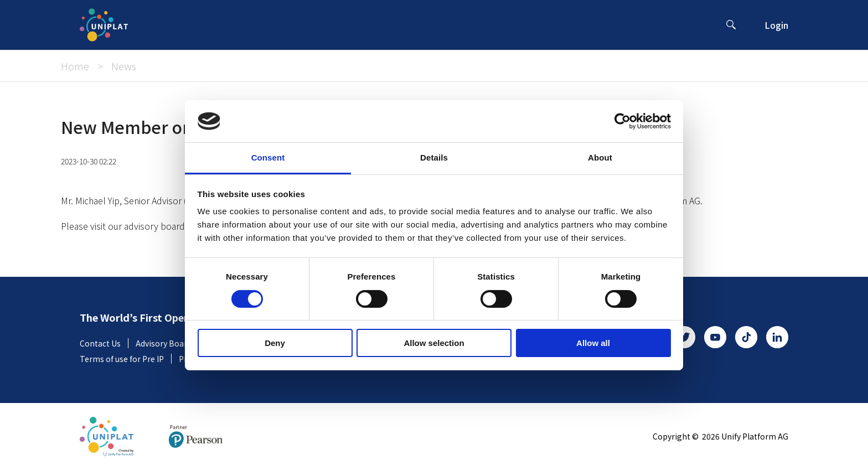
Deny (275, 343)
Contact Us (104, 343)
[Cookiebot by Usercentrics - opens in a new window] (622, 121)
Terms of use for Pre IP (126, 359)
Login (776, 25)
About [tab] (600, 157)
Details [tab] (434, 157)
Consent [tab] (268, 157)
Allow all (593, 343)
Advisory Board (167, 343)
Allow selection (434, 343)
